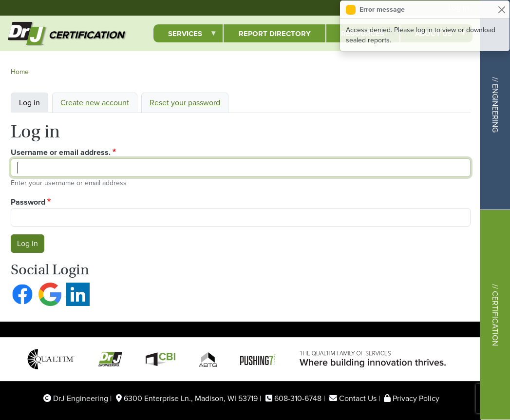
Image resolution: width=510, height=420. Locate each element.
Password (28, 202)
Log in (29, 103)
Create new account (95, 103)
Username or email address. (61, 152)
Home (20, 72)
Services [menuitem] (185, 35)
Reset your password (185, 103)
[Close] (501, 10)
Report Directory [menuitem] (275, 34)
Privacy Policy (416, 398)
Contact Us (358, 398)
